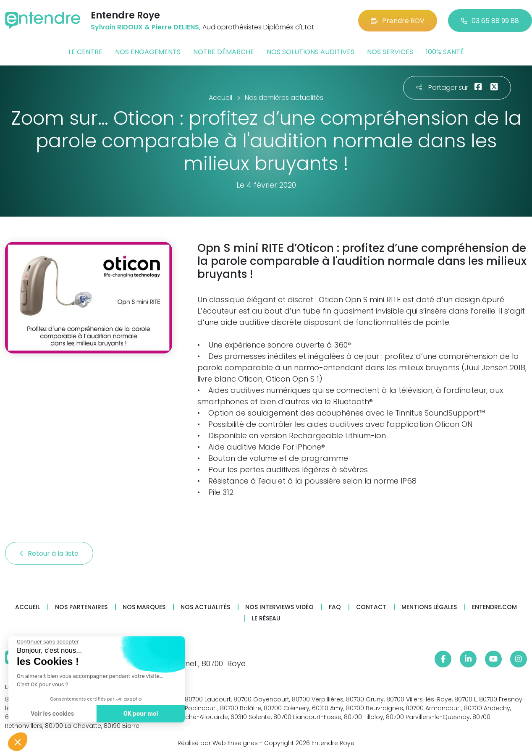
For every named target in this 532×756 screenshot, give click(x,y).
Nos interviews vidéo (279, 607)
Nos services (390, 52)
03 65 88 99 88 (490, 21)
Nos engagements (148, 52)
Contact (371, 607)
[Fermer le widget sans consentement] (47, 642)
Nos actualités (205, 607)
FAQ (335, 607)
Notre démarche (224, 52)
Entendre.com (494, 607)
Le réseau (266, 619)
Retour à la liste (49, 553)
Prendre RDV (398, 21)
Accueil (28, 607)
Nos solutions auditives (311, 52)
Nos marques (144, 607)
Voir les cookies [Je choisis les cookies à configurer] (51, 714)
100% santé (445, 52)
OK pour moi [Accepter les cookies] (140, 714)
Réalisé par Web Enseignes (218, 743)
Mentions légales (429, 607)
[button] (18, 742)
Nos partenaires (81, 607)
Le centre (85, 52)
